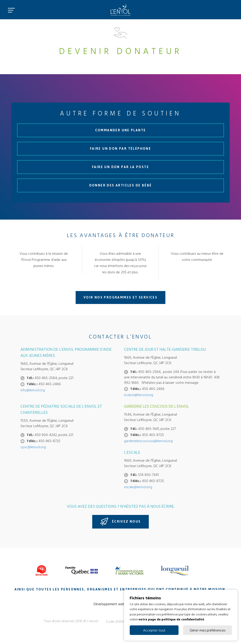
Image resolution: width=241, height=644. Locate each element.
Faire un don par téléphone (120, 149)
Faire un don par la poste (120, 167)
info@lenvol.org (33, 390)
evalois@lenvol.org (139, 395)
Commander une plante (121, 130)
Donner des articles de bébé (121, 185)
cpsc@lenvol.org (33, 447)
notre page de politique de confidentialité (171, 619)
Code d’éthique (118, 621)
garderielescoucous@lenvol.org (148, 441)
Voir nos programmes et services (120, 298)
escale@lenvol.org (138, 487)
